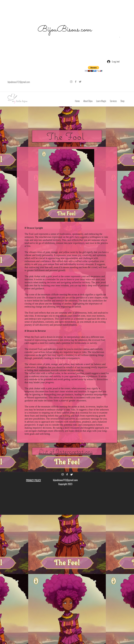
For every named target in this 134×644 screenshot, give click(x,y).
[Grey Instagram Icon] (71, 82)
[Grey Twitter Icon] (80, 82)
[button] (120, 37)
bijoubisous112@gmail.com (19, 82)
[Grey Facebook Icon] (76, 82)
